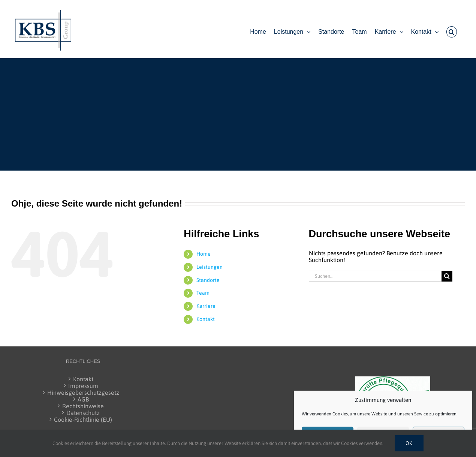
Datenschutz (83, 413)
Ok (409, 443)
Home (204, 254)
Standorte (208, 280)
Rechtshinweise (83, 406)
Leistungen (210, 267)
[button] (452, 32)
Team (203, 293)
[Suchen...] (375, 276)
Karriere (206, 306)
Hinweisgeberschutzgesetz (83, 393)
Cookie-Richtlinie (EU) (83, 420)
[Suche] (447, 276)
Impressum (83, 386)
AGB (83, 399)
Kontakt (206, 319)
